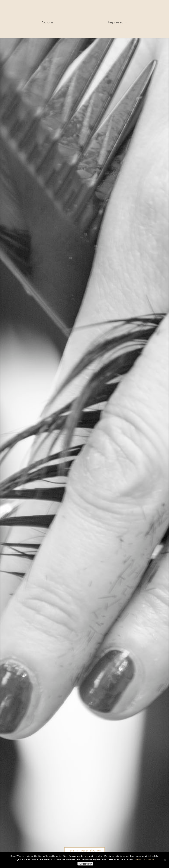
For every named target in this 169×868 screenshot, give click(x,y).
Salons (49, 22)
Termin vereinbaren (84, 851)
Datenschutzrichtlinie (144, 859)
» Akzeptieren (85, 864)
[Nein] (165, 860)
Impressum (117, 22)
